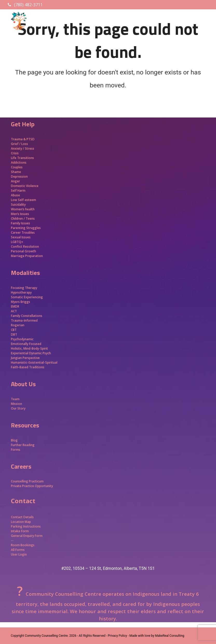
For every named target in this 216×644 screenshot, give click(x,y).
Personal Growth (24, 251)
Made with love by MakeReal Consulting (157, 636)
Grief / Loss (20, 144)
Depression (19, 176)
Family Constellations (27, 316)
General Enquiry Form (27, 536)
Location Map (21, 522)
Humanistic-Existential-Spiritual (34, 362)
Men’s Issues (20, 214)
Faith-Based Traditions (28, 367)
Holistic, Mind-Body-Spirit (29, 348)
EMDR (15, 306)
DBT (14, 334)
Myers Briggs (21, 302)
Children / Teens (23, 219)
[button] (202, 30)
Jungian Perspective (25, 358)
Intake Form (20, 531)
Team (15, 399)
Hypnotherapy (21, 292)
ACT (14, 311)
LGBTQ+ (17, 242)
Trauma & (19, 139)
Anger (15, 181)
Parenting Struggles (26, 228)
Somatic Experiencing (27, 297)
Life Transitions (22, 158)
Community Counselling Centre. (47, 636)
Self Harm (18, 191)
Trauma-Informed (25, 320)
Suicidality (18, 205)
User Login (19, 554)
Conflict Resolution (25, 247)
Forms (16, 450)
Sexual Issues (21, 237)
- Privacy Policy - (117, 636)
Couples (17, 167)
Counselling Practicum (27, 481)
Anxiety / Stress (23, 148)
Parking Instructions (26, 526)
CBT (14, 330)
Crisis (15, 153)
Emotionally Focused (26, 344)
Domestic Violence (25, 186)
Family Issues (21, 223)
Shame (16, 172)
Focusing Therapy (24, 288)
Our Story (18, 408)
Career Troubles (23, 233)
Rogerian (18, 325)
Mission (16, 404)
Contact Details (22, 517)
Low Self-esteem (23, 200)
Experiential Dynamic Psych (31, 353)
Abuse (15, 195)
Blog (14, 440)
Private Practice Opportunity (32, 486)
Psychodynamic (22, 339)
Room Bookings (23, 545)
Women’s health (23, 209)
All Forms (18, 550)
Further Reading (23, 445)
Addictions (19, 162)
